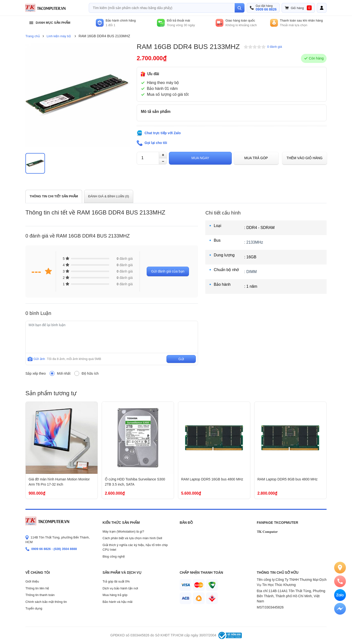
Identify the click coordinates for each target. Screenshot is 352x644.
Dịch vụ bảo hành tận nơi (120, 588)
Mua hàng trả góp (115, 595)
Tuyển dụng (34, 608)
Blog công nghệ (114, 556)
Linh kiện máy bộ (59, 36)
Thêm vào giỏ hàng (304, 158)
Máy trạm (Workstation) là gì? (123, 531)
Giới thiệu (32, 581)
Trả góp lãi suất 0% (116, 581)
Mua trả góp (256, 158)
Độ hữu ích (90, 373)
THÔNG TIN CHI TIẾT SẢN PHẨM (54, 196)
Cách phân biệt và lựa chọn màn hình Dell (132, 538)
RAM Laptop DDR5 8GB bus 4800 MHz (287, 479)
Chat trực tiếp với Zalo (163, 133)
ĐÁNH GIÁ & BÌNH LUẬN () (109, 196)
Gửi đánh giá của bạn (168, 271)
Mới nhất (64, 373)
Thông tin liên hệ (37, 588)
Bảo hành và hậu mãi (118, 602)
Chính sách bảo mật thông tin (46, 602)
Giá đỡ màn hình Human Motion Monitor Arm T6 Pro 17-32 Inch (59, 482)
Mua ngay (200, 158)
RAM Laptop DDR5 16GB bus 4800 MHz (212, 479)
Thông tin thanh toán (40, 595)
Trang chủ (33, 36)
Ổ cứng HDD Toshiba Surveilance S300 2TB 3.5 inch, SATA (135, 482)
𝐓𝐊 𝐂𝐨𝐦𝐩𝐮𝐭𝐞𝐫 (267, 532)
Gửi (181, 359)
